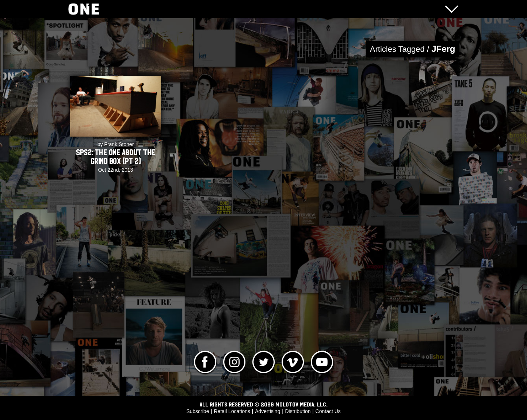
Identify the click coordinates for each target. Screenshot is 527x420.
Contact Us (328, 411)
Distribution (298, 411)
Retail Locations (232, 411)
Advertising (268, 411)
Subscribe (198, 411)
